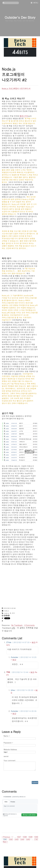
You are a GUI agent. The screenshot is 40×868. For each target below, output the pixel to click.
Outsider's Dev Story (20, 17)
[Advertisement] (20, 585)
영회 (8, 672)
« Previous (6, 837)
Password (8, 743)
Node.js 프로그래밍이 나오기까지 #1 (16, 88)
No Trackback (17, 625)
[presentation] (17, 775)
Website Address (10, 749)
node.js (6, 611)
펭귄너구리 (24, 116)
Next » (5, 842)
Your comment (9, 760)
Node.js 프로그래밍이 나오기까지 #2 (14, 74)
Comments (29, 625)
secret (6, 756)
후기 (13, 613)
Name (7, 736)
